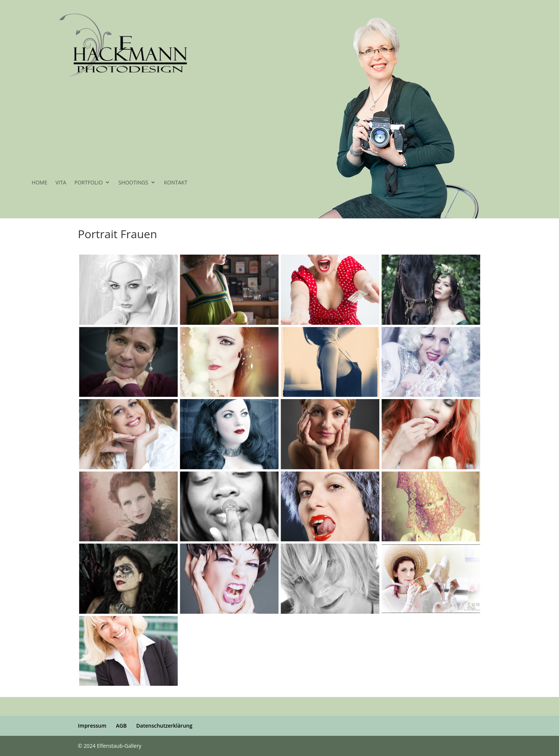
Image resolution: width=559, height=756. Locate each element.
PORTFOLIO (88, 183)
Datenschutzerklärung (164, 726)
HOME (40, 183)
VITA (61, 183)
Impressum (92, 726)
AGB (121, 726)
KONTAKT (176, 183)
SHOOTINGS (133, 183)
